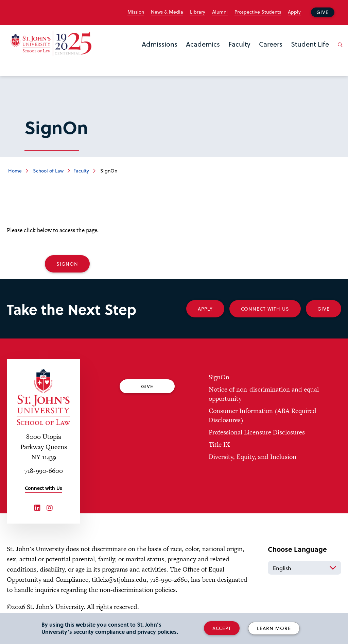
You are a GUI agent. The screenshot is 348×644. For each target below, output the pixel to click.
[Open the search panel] (339, 50)
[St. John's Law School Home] (51, 43)
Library (198, 12)
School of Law (48, 171)
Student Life (310, 44)
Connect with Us (43, 488)
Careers (271, 44)
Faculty (239, 44)
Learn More (274, 628)
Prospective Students (258, 12)
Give (323, 12)
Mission (136, 12)
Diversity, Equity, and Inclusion (253, 457)
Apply (294, 12)
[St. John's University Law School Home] (43, 397)
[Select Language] (304, 568)
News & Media (167, 12)
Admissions (160, 44)
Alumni (220, 12)
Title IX (219, 444)
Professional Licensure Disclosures (257, 432)
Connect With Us (265, 309)
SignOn (67, 264)
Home (15, 171)
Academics (203, 44)
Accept (222, 628)
